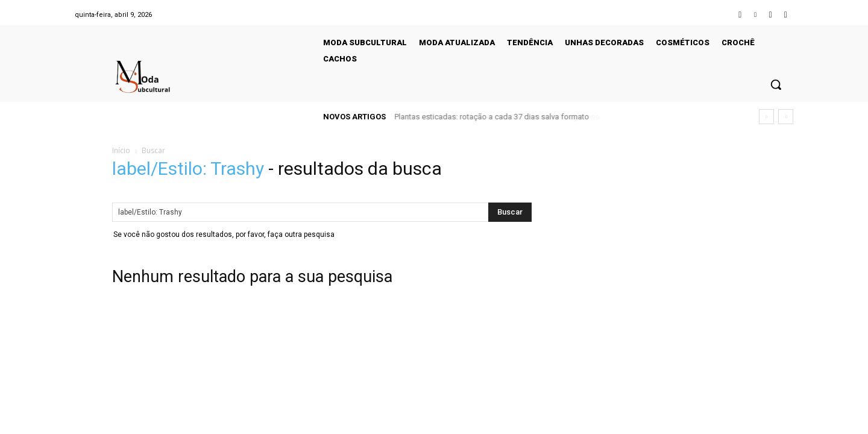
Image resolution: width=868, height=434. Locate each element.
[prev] (766, 117)
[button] (776, 84)
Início (121, 150)
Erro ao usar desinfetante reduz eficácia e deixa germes (494, 117)
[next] (786, 117)
